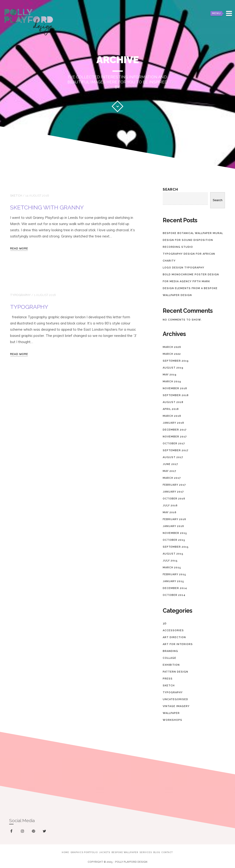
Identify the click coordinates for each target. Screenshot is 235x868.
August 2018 (173, 402)
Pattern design (175, 672)
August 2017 (173, 457)
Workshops (172, 720)
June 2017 (170, 464)
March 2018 (172, 416)
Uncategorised (175, 699)
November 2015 (175, 533)
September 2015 (176, 547)
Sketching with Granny (47, 207)
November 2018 (175, 388)
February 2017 (174, 485)
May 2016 (170, 512)
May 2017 (169, 471)
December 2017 (175, 430)
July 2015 (170, 561)
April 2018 (171, 409)
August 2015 (173, 554)
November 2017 (175, 437)
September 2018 (176, 395)
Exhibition (171, 665)
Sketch (16, 196)
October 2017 (174, 444)
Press (168, 679)
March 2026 (172, 347)
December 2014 (175, 588)
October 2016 (174, 499)
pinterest (34, 832)
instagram (23, 831)
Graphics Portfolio (84, 852)
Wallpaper (171, 713)
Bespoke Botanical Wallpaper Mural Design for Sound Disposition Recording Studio (193, 240)
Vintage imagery (176, 706)
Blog (157, 852)
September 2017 (176, 450)
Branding (170, 651)
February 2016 (174, 519)
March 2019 (172, 382)
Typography (20, 295)
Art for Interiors (178, 644)
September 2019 (176, 361)
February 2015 (174, 574)
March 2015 (172, 568)
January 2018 (173, 423)
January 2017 (173, 492)
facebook (12, 831)
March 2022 (172, 354)
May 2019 (170, 375)
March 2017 (172, 478)
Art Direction (174, 637)
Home (65, 852)
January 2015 (173, 581)
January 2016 (173, 526)
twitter (45, 832)
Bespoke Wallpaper (125, 852)
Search (170, 189)
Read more (19, 249)
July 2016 (170, 506)
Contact (167, 852)
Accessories (173, 630)
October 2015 (174, 540)
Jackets (105, 852)
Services (146, 852)
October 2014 (174, 595)
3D (165, 624)
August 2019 (173, 368)
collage (169, 658)
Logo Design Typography (183, 268)
